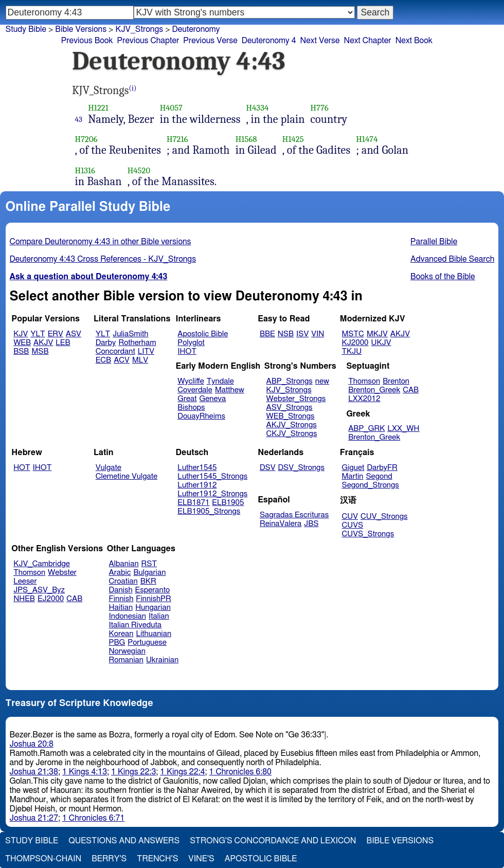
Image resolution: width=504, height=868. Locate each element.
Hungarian (153, 608)
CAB (411, 390)
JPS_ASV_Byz (39, 590)
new (322, 381)
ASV (74, 334)
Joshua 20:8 (32, 744)
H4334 (257, 108)
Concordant (115, 351)
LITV (146, 351)
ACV (122, 360)
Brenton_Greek (374, 390)
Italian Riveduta (135, 625)
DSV (268, 468)
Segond (379, 476)
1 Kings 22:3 (133, 772)
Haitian (121, 608)
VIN (318, 334)
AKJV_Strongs (292, 425)
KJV (21, 334)
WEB (22, 343)
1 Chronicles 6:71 (93, 818)
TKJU (352, 351)
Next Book (414, 41)
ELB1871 (193, 503)
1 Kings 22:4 (182, 772)
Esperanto (153, 590)
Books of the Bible (443, 277)
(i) (133, 88)
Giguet (353, 468)
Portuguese (147, 643)
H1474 (367, 139)
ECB (103, 360)
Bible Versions (81, 29)
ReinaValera (281, 524)
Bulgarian (149, 573)
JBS (311, 524)
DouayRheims (201, 416)
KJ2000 (355, 343)
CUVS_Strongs (368, 534)
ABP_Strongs (290, 381)
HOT (22, 468)
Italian (159, 616)
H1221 (98, 108)
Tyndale (220, 381)
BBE (267, 334)
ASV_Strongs (290, 408)
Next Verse (320, 41)
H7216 (177, 139)
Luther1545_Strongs (212, 476)
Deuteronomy (196, 29)
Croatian (123, 581)
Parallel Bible (434, 242)
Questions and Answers (124, 841)
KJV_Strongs (289, 390)
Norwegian (127, 651)
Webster (62, 573)
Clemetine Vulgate (127, 476)
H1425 (293, 139)
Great (187, 399)
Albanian (124, 564)
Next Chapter (367, 41)
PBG (117, 643)
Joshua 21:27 (34, 818)
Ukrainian (162, 660)
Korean (121, 634)
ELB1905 (228, 503)
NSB (286, 334)
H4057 (172, 108)
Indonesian (128, 616)
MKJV (377, 334)
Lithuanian (154, 634)
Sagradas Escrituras (294, 515)
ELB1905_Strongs (209, 511)
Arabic (120, 573)
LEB (63, 343)
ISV (302, 334)
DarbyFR (382, 468)
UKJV (381, 343)
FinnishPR (154, 599)
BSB (21, 351)
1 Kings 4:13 (85, 772)
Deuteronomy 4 (269, 41)
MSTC (353, 334)
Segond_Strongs (371, 485)
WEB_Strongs (291, 416)
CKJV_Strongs (292, 434)
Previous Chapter (148, 41)
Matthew (230, 390)
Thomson (364, 381)
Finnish (121, 599)
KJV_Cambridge (42, 564)
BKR (148, 581)
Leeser (25, 581)
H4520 (139, 170)
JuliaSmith (130, 334)
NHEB (24, 599)
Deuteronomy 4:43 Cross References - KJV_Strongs (103, 259)
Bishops (191, 408)
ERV (56, 334)
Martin (353, 476)
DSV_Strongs (301, 468)
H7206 (86, 139)
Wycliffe (191, 381)
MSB (40, 351)
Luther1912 (197, 485)
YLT (38, 334)
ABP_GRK (366, 429)
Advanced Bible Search (452, 259)
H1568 (246, 139)
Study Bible (26, 29)
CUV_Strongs (384, 517)
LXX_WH (403, 429)
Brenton (396, 381)
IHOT (187, 351)
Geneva (213, 399)
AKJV (43, 343)
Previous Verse (210, 41)
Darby (106, 343)
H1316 (85, 170)
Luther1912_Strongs (212, 494)
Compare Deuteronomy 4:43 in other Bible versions (101, 242)
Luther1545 (197, 468)
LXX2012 (364, 399)
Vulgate (109, 468)
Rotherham (137, 343)
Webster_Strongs (296, 399)
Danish (121, 590)
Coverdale (195, 390)
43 (79, 119)
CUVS (353, 525)
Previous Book (87, 41)
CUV (350, 517)
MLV (140, 360)
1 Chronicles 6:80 (240, 772)
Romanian (126, 660)
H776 (320, 108)
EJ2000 (51, 599)
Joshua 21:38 (34, 772)
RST (149, 564)
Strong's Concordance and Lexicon (273, 841)
